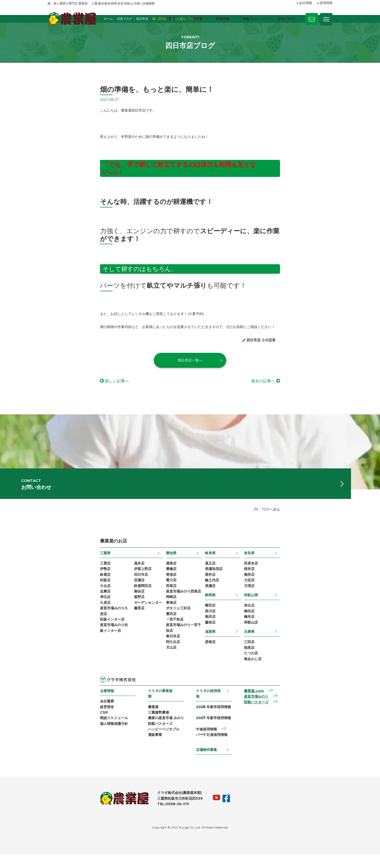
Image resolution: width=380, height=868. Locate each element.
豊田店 (156, 641)
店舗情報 (195, 19)
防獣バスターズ (136, 751)
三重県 (53, 572)
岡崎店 (156, 622)
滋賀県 (227, 658)
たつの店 (299, 682)
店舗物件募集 (210, 760)
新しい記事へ (64, 388)
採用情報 (326, 3)
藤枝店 (227, 648)
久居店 (53, 628)
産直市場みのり (288, 727)
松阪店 (53, 602)
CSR (51, 744)
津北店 (53, 622)
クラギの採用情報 (213, 720)
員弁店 (92, 583)
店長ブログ (286, 19)
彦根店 (227, 669)
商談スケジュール (61, 751)
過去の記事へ (315, 388)
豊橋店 (156, 590)
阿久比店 (158, 673)
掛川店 (227, 636)
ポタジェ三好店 (163, 634)
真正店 (227, 583)
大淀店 (298, 602)
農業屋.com (285, 721)
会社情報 (305, 3)
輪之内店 (229, 602)
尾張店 (156, 596)
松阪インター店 (60, 647)
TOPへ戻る (323, 528)
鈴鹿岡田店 (95, 609)
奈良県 (298, 572)
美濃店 (227, 609)
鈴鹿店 (53, 596)
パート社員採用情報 (215, 751)
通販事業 (130, 763)
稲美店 (298, 675)
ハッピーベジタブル (139, 757)
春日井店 (158, 666)
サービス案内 (164, 19)
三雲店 (53, 583)
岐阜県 (227, 572)
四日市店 (94, 596)
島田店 (227, 642)
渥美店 (156, 583)
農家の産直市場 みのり (141, 744)
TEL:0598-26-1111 (121, 817)
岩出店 (298, 629)
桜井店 (298, 590)
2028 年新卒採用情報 (217, 731)
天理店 (298, 609)
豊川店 (156, 602)
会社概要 (54, 731)
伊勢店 (53, 590)
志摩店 (53, 615)
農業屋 (129, 731)
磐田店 (227, 629)
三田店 (298, 669)
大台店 (53, 609)
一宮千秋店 (159, 647)
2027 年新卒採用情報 (217, 738)
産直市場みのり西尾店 (168, 615)
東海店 (156, 628)
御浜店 (92, 615)
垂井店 (227, 596)
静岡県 (227, 618)
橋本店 (298, 642)
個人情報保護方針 (61, 757)
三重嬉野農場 (134, 738)
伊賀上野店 (95, 590)
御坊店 (298, 636)
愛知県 (156, 572)
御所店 (298, 596)
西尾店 (156, 609)
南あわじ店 (301, 688)
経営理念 (54, 738)
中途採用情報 (210, 744)
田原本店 (299, 583)
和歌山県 (299, 618)
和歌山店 (299, 648)
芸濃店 (92, 602)
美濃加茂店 (230, 590)
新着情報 (222, 19)
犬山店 (156, 679)
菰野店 (92, 622)
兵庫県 (298, 658)
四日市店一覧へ (190, 367)
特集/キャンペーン (257, 19)
